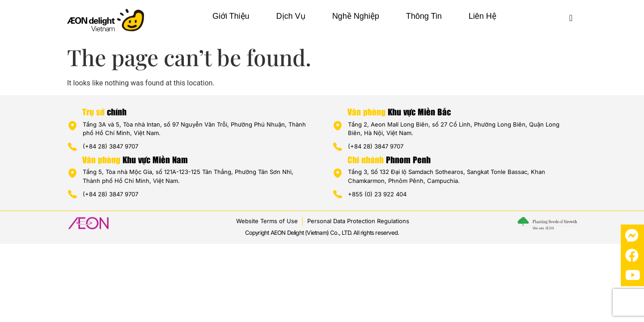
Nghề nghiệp (356, 16)
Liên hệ (483, 16)
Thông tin (424, 16)
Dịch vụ (291, 16)
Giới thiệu (231, 16)
